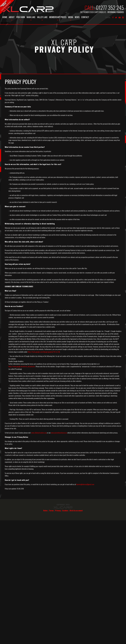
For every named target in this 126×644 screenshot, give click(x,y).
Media (71, 17)
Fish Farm (21, 17)
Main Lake (31, 17)
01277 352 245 (110, 7)
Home (5, 17)
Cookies (65, 510)
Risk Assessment (76, 510)
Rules (45, 510)
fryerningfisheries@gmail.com (85, 484)
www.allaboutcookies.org (39, 433)
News (77, 17)
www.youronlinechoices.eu (59, 433)
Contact (85, 17)
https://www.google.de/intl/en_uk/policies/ (22, 366)
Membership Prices (58, 17)
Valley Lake (42, 17)
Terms (51, 510)
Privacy (58, 510)
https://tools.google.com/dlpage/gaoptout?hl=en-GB (44, 352)
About (12, 17)
